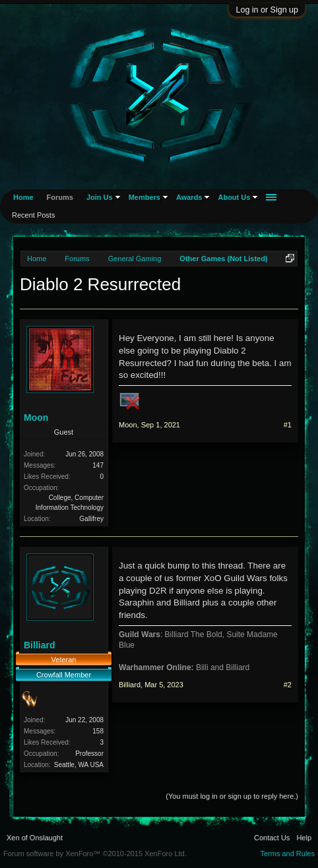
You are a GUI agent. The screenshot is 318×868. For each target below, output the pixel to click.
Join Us (100, 197)
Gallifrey (91, 519)
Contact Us (272, 838)
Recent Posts (33, 215)
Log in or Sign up (267, 10)
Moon (36, 418)
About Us (234, 197)
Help (304, 838)
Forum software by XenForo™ (95, 853)
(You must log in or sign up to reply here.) (232, 796)
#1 (288, 425)
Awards (189, 197)
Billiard (39, 645)
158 (98, 731)
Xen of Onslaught (35, 838)
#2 (288, 685)
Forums (60, 197)
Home (23, 197)
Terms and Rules (287, 853)
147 (98, 465)
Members (144, 197)
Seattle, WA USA (79, 765)
